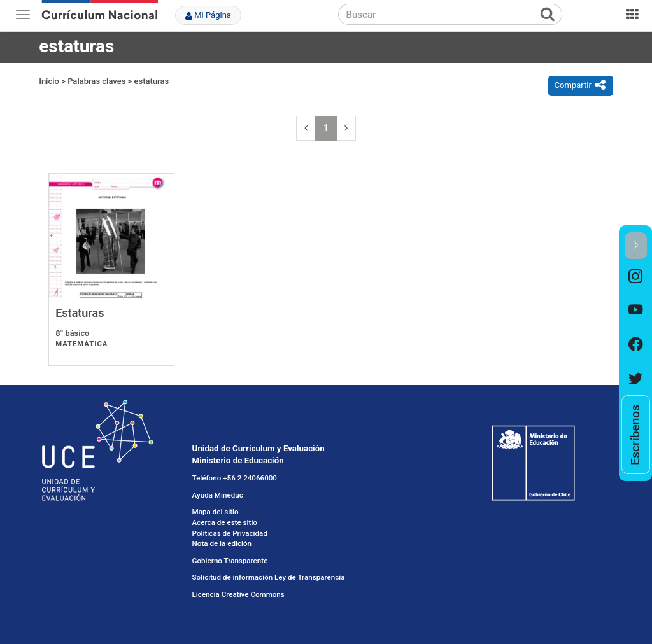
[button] (636, 246)
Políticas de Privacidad (230, 533)
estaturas (152, 81)
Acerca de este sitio (225, 522)
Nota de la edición (222, 543)
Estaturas (80, 313)
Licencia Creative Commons (238, 594)
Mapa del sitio (216, 512)
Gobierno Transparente (230, 561)
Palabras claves (96, 81)
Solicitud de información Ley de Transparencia (269, 577)
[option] (636, 277)
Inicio (49, 81)
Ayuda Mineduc (218, 495)
